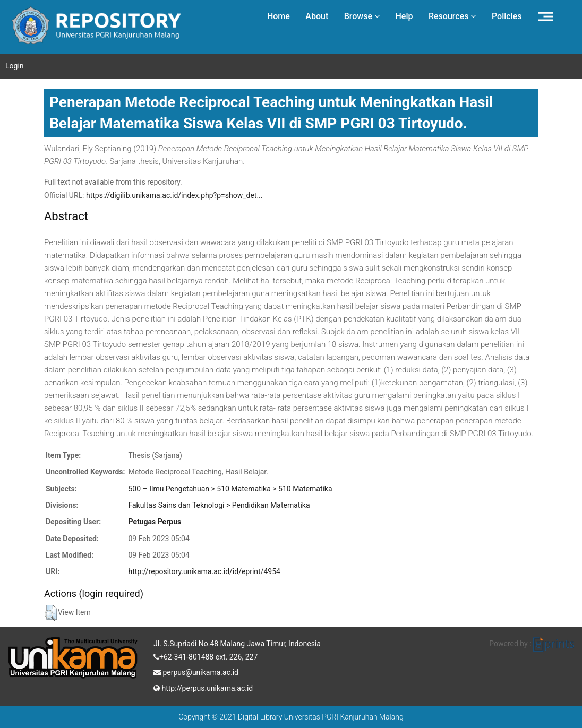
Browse (362, 16)
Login (15, 66)
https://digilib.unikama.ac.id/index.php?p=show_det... (174, 195)
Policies (507, 16)
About (317, 16)
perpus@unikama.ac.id (196, 671)
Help (404, 16)
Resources (452, 16)
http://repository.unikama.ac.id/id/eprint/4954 (204, 571)
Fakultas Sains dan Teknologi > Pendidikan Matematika (219, 505)
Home (279, 16)
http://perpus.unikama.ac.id (203, 687)
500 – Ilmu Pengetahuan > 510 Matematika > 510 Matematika (230, 489)
